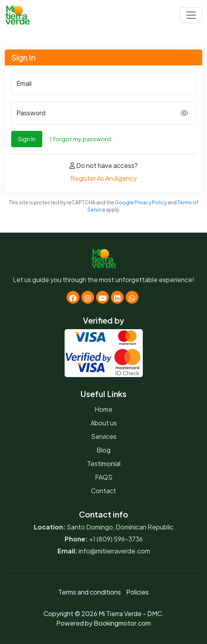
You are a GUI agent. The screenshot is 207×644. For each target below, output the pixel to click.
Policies (137, 592)
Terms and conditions (90, 592)
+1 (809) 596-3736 (116, 539)
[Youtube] (103, 297)
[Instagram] (88, 297)
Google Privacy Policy (141, 202)
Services (104, 436)
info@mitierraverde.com (114, 551)
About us (104, 423)
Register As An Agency (103, 178)
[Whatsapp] (132, 297)
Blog (103, 450)
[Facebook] (73, 297)
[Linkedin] (117, 297)
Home (103, 409)
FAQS (104, 477)
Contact (103, 491)
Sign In (27, 139)
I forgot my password (81, 139)
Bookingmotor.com (122, 623)
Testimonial (104, 463)
